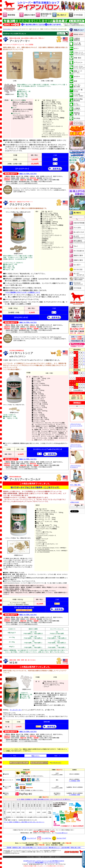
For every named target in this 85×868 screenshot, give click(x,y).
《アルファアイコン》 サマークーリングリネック (77, 446)
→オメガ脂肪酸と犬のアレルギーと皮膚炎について (23, 292)
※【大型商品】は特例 (74, 781)
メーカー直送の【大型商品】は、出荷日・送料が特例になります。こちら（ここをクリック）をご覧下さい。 (44, 799)
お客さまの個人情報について (29, 847)
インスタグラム (44, 838)
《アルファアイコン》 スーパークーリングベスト (77, 425)
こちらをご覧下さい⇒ (62, 833)
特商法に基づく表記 (76, 847)
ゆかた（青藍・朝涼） (77, 484)
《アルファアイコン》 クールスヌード (77, 465)
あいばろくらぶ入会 (43, 847)
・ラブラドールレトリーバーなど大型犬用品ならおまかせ (44, 861)
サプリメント (16, 29)
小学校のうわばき (77, 501)
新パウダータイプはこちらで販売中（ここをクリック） (35, 487)
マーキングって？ (56, 763)
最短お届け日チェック (54, 847)
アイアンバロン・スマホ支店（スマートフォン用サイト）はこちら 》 (44, 857)
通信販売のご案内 (17, 847)
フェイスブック (29, 838)
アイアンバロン (7, 29)
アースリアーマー (16, 710)
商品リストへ (35, 756)
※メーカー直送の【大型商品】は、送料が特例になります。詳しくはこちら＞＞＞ (24, 822)
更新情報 (9, 847)
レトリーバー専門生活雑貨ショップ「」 (44, 862)
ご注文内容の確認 (65, 847)
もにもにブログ (59, 838)
